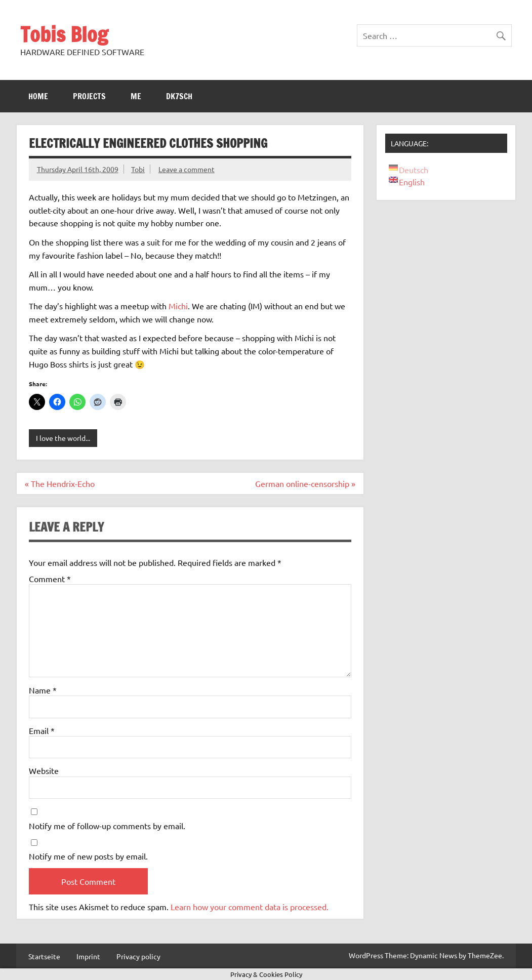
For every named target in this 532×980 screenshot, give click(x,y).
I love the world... (63, 438)
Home (38, 96)
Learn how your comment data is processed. (250, 907)
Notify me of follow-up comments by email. (107, 826)
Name (43, 690)
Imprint (88, 956)
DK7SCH (179, 96)
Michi (178, 306)
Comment (50, 579)
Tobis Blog (64, 34)
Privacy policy (138, 956)
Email (42, 730)
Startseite (44, 956)
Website (44, 770)
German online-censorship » (305, 483)
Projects (89, 96)
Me (136, 96)
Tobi (138, 169)
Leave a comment (187, 169)
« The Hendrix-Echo (60, 483)
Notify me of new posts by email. (88, 856)
